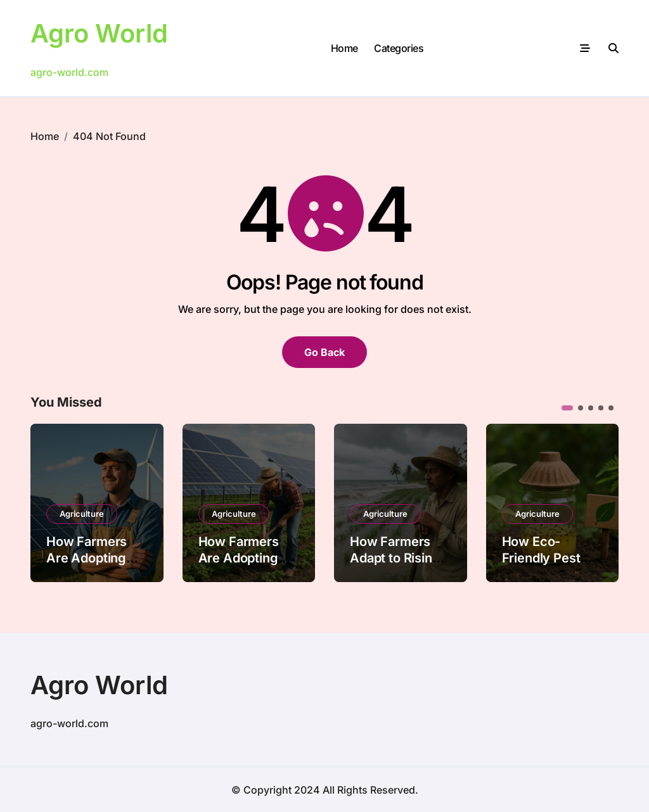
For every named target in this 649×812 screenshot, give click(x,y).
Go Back (324, 352)
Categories (399, 48)
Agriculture (82, 513)
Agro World (99, 33)
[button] (567, 407)
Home (344, 48)
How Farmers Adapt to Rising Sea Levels (395, 557)
